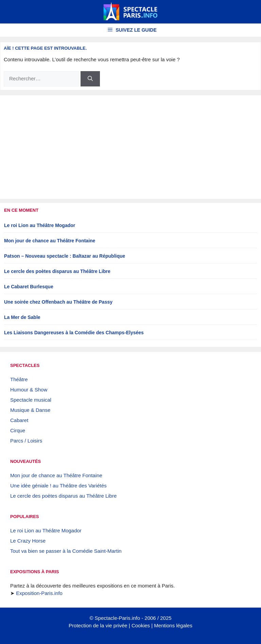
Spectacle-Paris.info (117, 618)
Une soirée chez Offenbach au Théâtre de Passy (58, 302)
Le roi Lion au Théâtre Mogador (40, 225)
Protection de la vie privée (98, 625)
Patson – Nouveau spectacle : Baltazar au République (65, 256)
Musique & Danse (30, 410)
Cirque (18, 430)
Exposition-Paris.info (39, 593)
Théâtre (19, 379)
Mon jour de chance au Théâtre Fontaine (50, 241)
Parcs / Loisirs (26, 441)
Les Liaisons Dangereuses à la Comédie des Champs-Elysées (74, 333)
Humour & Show (29, 390)
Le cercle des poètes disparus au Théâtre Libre (57, 271)
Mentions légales (173, 625)
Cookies (141, 625)
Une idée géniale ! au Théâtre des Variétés (58, 486)
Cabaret (19, 420)
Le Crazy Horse (28, 541)
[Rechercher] (90, 79)
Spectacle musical (31, 400)
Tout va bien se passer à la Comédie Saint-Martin (66, 551)
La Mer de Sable (22, 317)
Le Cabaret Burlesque (29, 287)
